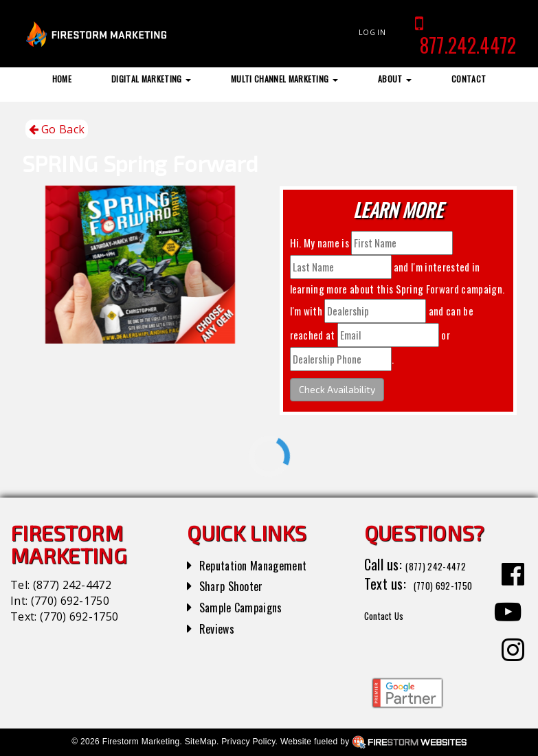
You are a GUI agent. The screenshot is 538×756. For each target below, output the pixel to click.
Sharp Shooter (238, 585)
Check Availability (337, 389)
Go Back (57, 130)
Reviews (221, 627)
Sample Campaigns (250, 606)
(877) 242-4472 (72, 585)
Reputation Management (266, 564)
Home (62, 79)
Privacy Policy (248, 742)
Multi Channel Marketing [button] (284, 79)
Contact (469, 79)
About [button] (395, 79)
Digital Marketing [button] (151, 79)
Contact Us (394, 634)
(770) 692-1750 (70, 601)
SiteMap (201, 742)
